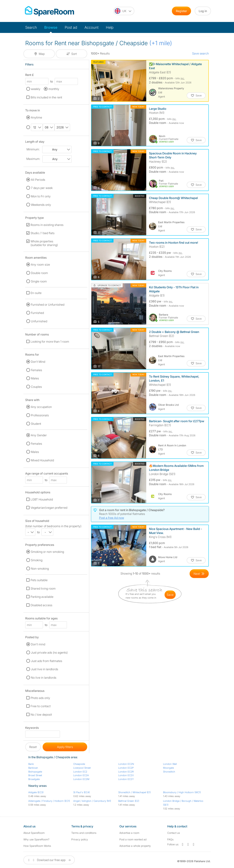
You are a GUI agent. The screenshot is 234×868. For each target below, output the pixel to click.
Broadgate (34, 779)
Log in (203, 11)
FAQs (170, 839)
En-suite (36, 293)
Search (31, 27)
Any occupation (41, 407)
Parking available (42, 597)
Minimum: (33, 149)
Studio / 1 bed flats (43, 233)
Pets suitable (39, 580)
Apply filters (65, 747)
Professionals (40, 415)
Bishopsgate (35, 772)
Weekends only (41, 205)
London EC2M (81, 779)
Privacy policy (80, 839)
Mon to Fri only (41, 196)
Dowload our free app (49, 860)
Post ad (71, 27)
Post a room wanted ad (133, 839)
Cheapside (79, 764)
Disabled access (41, 605)
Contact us (174, 833)
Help (110, 27)
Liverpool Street (82, 768)
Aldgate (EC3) (36, 792)
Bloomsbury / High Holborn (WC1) (182, 792)
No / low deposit (41, 715)
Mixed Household (42, 460)
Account (91, 27)
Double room (39, 273)
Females (36, 370)
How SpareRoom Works (37, 846)
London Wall (170, 764)
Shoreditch (169, 772)
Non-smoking (40, 569)
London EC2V (126, 775)
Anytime (36, 117)
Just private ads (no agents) (49, 653)
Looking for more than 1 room (50, 342)
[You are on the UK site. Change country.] (124, 11)
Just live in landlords (45, 669)
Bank (31, 764)
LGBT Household (42, 499)
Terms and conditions (84, 833)
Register (181, 11)
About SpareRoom (34, 833)
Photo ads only (40, 698)
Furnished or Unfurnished (48, 305)
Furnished (37, 313)
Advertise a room (129, 833)
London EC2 (80, 772)
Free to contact (41, 706)
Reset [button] (33, 747)
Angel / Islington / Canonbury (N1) (92, 801)
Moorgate (168, 768)
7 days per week (42, 188)
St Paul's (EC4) (82, 792)
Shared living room (43, 588)
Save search (200, 53)
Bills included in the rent (46, 97)
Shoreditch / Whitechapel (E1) (134, 792)
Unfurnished (39, 321)
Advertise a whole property (135, 846)
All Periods (38, 180)
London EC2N (126, 764)
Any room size (40, 265)
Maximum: (33, 159)
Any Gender (39, 435)
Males (35, 378)
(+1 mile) (161, 43)
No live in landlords (44, 678)
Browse (51, 27)
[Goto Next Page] (199, 574)
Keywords (32, 728)
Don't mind (38, 644)
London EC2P (126, 768)
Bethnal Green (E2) (129, 801)
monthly (54, 89)
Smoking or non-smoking (47, 552)
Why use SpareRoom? (36, 839)
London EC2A (81, 775)
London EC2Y (126, 779)
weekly (36, 89)
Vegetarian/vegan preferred (49, 508)
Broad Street (35, 775)
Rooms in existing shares (47, 225)
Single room (39, 281)
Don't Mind (38, 362)
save (170, 595)
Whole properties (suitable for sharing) (44, 243)
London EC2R (126, 772)
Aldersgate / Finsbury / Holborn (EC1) (49, 801)
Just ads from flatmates (47, 661)
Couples (36, 387)
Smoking (37, 560)
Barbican (33, 768)
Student (36, 424)
